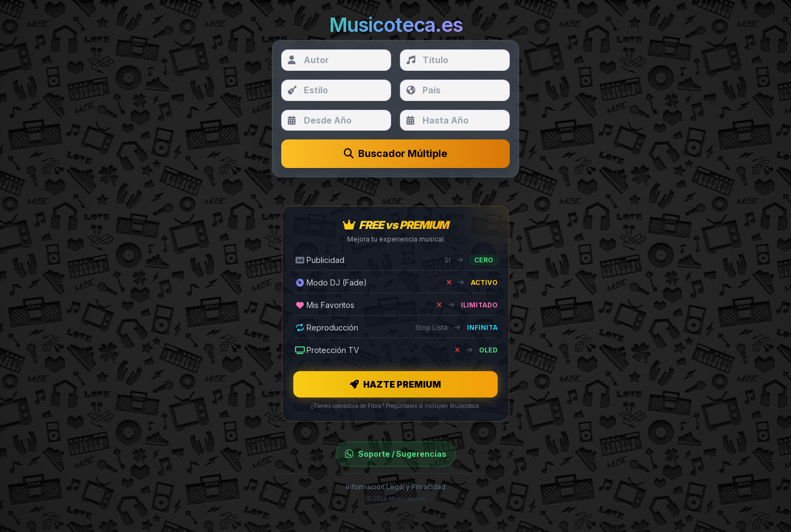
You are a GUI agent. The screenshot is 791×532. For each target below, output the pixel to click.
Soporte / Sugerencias (396, 454)
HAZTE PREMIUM (396, 384)
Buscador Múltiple (396, 153)
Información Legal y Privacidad (396, 487)
